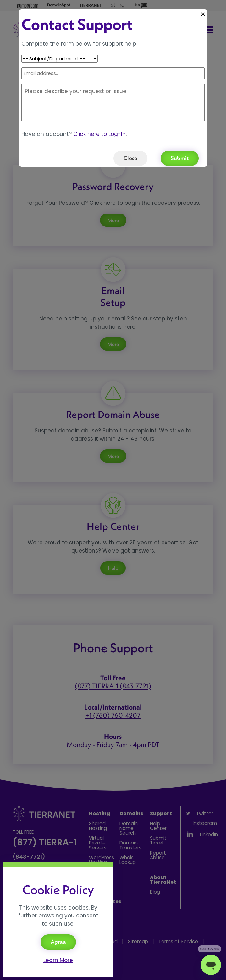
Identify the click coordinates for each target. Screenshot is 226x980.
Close (130, 158)
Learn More (58, 960)
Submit (180, 158)
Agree (58, 942)
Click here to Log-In (99, 134)
